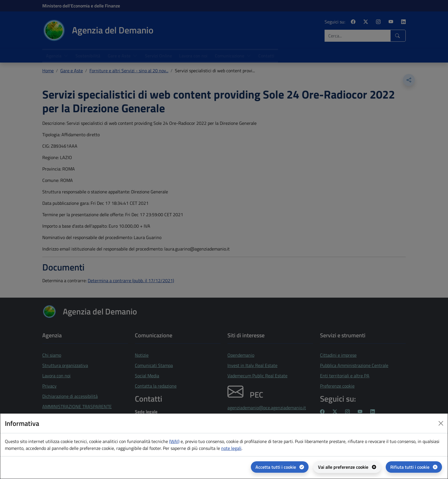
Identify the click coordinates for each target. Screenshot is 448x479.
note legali (231, 448)
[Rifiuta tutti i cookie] (414, 467)
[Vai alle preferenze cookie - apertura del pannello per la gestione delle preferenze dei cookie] (347, 467)
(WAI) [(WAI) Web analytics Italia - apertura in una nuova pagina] (174, 441)
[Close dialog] (441, 423)
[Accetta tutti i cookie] (280, 467)
